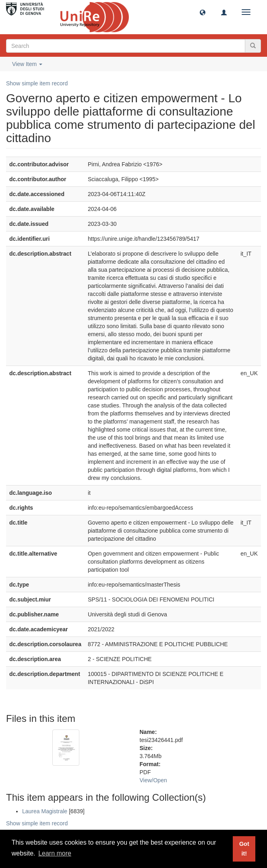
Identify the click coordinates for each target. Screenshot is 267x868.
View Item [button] (27, 64)
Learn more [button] (55, 853)
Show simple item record (37, 83)
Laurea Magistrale (45, 811)
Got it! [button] (244, 849)
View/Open (153, 780)
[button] (203, 12)
